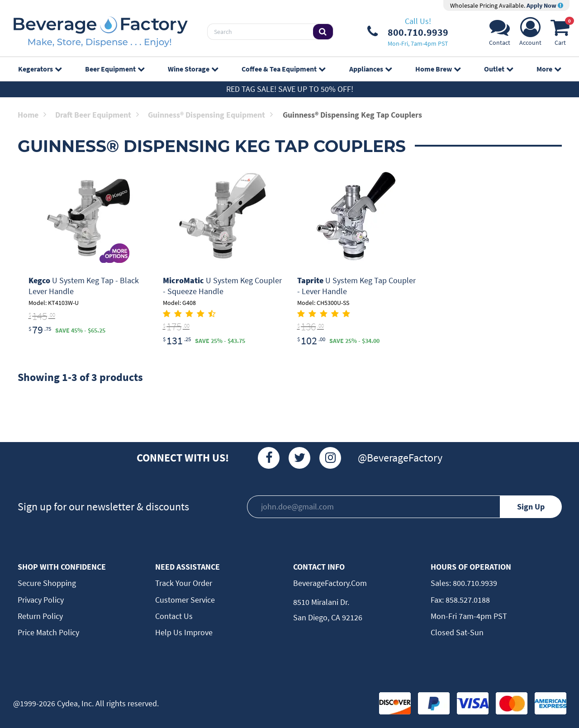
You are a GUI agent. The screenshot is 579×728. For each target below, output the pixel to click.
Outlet (498, 69)
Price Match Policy (48, 632)
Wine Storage (193, 69)
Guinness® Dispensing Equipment (210, 115)
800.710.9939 (474, 583)
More (549, 69)
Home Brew (438, 69)
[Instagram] (330, 458)
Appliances (370, 69)
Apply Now (545, 5)
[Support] (500, 34)
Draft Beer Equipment (97, 115)
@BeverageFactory (400, 458)
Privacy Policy (41, 600)
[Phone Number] (408, 32)
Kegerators (40, 69)
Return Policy (40, 616)
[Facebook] (269, 458)
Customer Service (185, 600)
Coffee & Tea (283, 69)
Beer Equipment (115, 69)
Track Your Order (184, 583)
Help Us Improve (184, 632)
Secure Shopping (47, 583)
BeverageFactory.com (330, 583)
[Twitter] (299, 458)
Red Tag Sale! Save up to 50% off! (290, 89)
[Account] (530, 34)
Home (32, 115)
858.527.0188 (467, 600)
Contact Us (174, 616)
